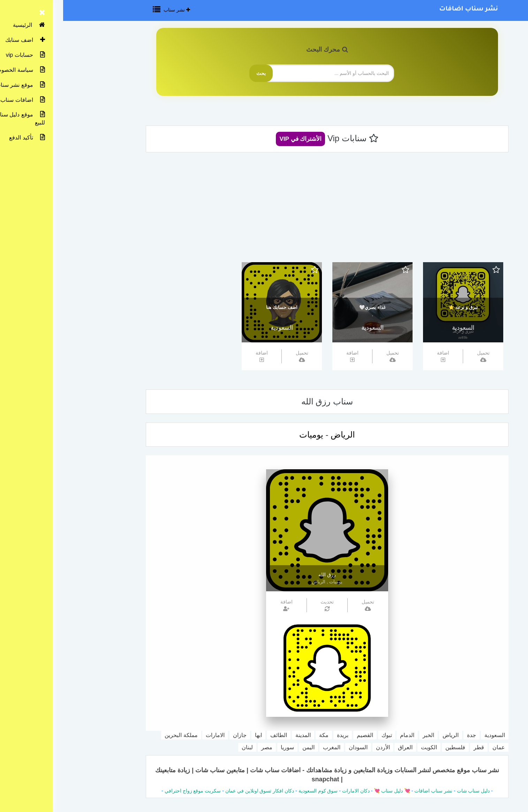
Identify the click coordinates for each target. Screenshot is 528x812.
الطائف (216, 735)
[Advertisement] (264, 210)
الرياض (280, 435)
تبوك (324, 735)
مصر (204, 747)
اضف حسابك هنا (218, 307)
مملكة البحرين (118, 735)
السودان (295, 747)
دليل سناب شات (410, 791)
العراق (342, 747)
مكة (261, 735)
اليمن (245, 747)
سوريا (224, 747)
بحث (198, 73)
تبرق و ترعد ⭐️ (400, 307)
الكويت (366, 747)
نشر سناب (114, 10)
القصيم (302, 735)
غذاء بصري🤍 (309, 307)
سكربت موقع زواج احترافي (130, 791)
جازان (177, 735)
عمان (436, 747)
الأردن (320, 747)
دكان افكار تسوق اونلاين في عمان (197, 791)
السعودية (400, 328)
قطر (416, 747)
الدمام (344, 735)
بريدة (280, 735)
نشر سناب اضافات (405, 9)
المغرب (269, 747)
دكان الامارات (293, 791)
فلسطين (392, 747)
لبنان (184, 747)
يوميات (248, 435)
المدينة (240, 735)
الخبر (365, 735)
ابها (195, 735)
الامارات (152, 735)
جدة (408, 735)
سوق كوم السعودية (255, 791)
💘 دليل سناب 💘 (328, 791)
